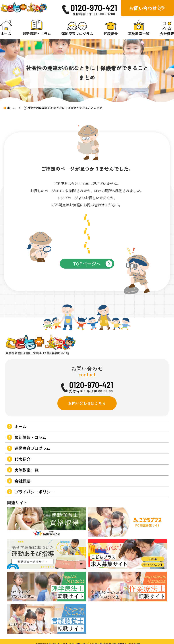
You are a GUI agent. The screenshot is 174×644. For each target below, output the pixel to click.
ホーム (20, 455)
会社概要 (23, 509)
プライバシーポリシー (35, 520)
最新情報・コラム (30, 466)
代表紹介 (23, 488)
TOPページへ (87, 279)
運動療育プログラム (32, 477)
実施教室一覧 (27, 498)
